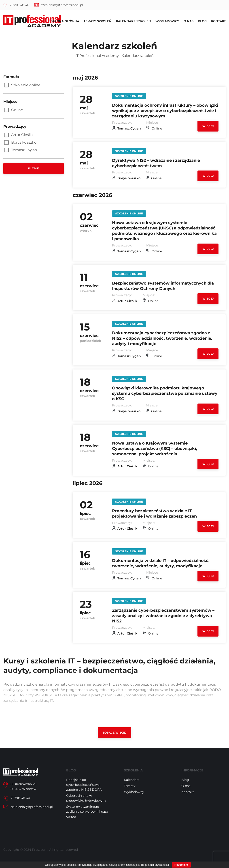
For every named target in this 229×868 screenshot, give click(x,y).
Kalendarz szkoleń (134, 21)
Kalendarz (132, 786)
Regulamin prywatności (155, 865)
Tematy (130, 792)
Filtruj (34, 168)
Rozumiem (181, 865)
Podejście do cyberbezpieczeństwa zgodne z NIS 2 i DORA (84, 791)
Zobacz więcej (115, 739)
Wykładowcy (167, 21)
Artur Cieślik (127, 303)
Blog (202, 21)
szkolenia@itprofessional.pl (62, 5)
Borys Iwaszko (129, 179)
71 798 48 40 (19, 5)
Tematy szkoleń (98, 21)
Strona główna (65, 21)
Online (157, 129)
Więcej (208, 127)
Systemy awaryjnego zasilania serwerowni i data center (87, 818)
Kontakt (218, 21)
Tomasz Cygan (129, 129)
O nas (189, 21)
